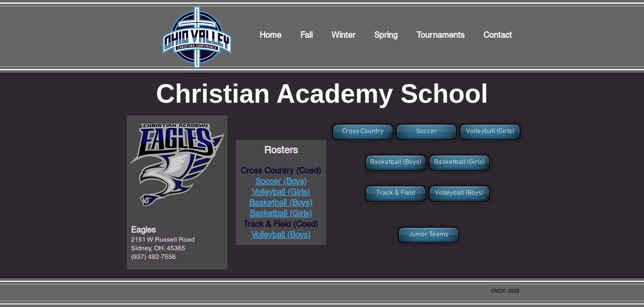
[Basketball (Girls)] (459, 163)
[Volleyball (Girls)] (490, 132)
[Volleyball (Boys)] (459, 194)
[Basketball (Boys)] (396, 163)
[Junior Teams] (429, 235)
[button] (362, 132)
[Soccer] (427, 132)
